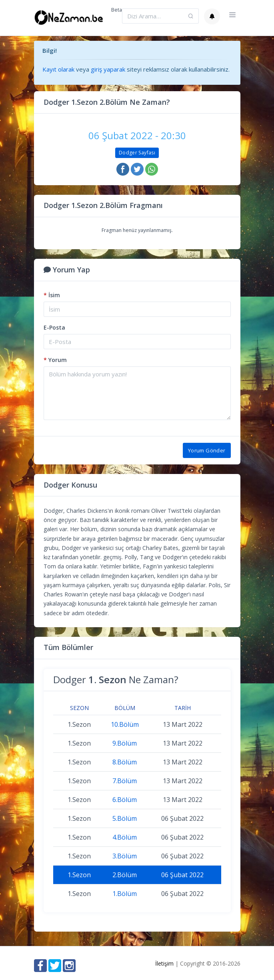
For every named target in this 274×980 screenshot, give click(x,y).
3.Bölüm (125, 856)
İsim (52, 295)
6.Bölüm (125, 800)
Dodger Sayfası (137, 153)
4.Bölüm (125, 837)
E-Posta (54, 327)
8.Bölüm (125, 762)
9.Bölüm (125, 743)
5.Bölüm (125, 818)
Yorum (55, 360)
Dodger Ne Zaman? (116, 679)
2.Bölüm (125, 875)
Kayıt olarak (58, 69)
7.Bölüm (125, 781)
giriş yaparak (108, 69)
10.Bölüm (125, 724)
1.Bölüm (125, 894)
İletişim (164, 963)
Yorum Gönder (207, 450)
